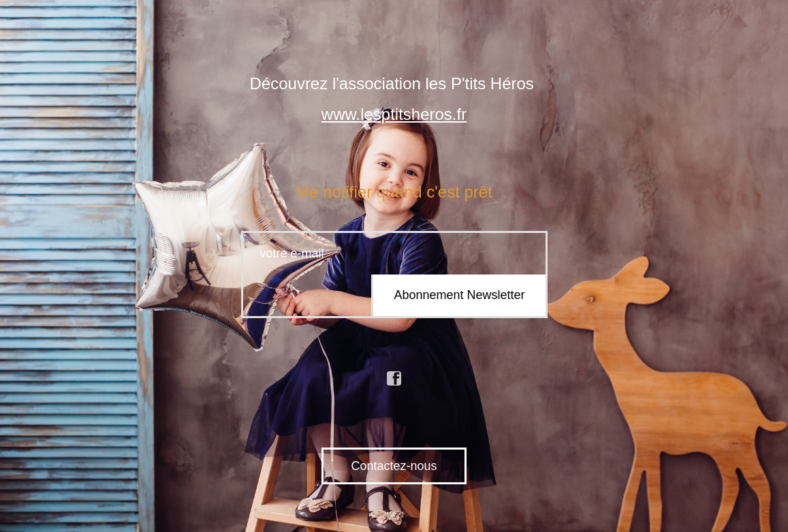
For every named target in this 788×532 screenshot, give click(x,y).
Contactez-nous (394, 466)
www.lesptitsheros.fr (394, 114)
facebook (394, 379)
